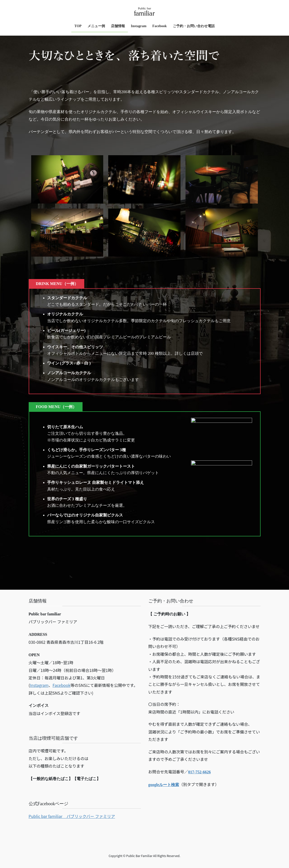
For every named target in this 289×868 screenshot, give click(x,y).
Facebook (62, 685)
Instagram (39, 685)
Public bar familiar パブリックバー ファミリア (72, 816)
